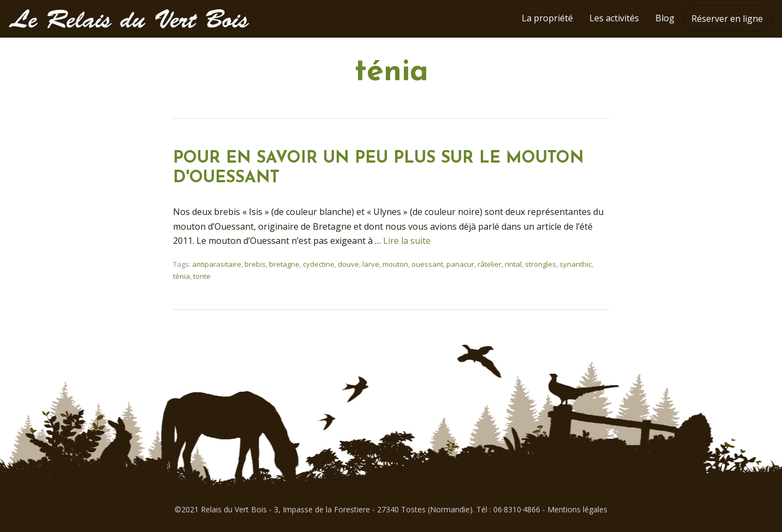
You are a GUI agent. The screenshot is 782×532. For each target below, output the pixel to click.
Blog (665, 18)
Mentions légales (577, 509)
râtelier (490, 264)
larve (371, 264)
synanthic (575, 264)
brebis (255, 264)
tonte (202, 276)
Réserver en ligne (727, 19)
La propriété (547, 18)
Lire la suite (407, 241)
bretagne (284, 264)
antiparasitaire (217, 264)
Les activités (614, 18)
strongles (541, 264)
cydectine (319, 264)
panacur (460, 264)
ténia (181, 276)
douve (348, 264)
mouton (395, 264)
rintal (513, 264)
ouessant (427, 264)
